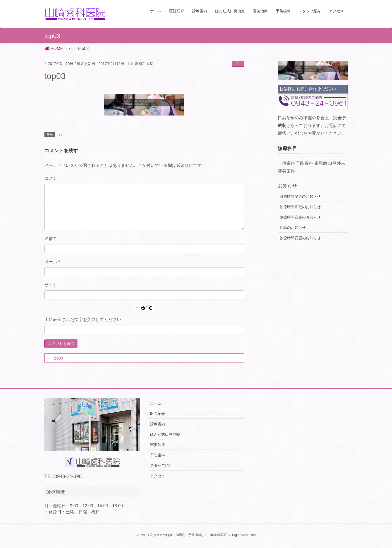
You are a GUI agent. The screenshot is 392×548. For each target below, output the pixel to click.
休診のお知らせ (293, 228)
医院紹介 (158, 414)
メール (52, 262)
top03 (58, 358)
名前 (50, 239)
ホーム (156, 403)
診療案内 (158, 424)
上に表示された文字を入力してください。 (85, 320)
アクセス (158, 476)
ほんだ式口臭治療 (165, 434)
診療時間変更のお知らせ (300, 196)
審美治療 (158, 445)
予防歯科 (158, 455)
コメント (53, 178)
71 (238, 64)
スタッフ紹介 (161, 465)
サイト (51, 285)
